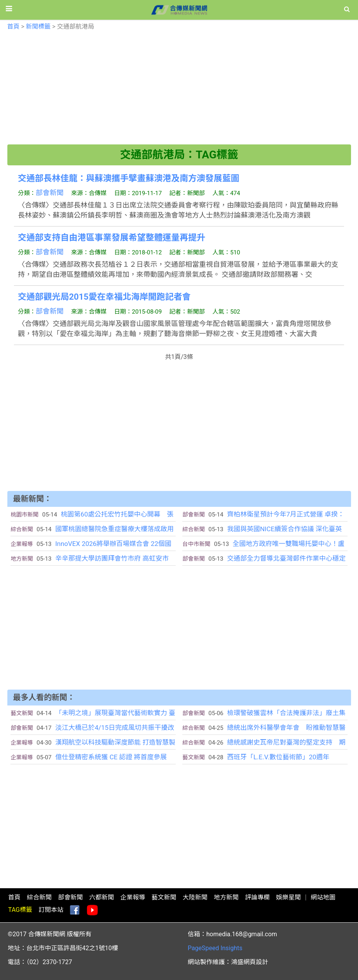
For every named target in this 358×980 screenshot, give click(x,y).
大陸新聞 (195, 897)
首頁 (14, 27)
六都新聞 (101, 897)
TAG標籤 (20, 910)
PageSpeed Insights (215, 948)
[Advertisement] (179, 90)
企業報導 (133, 897)
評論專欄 (257, 897)
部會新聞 (50, 193)
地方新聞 (226, 897)
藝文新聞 (164, 897)
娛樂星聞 (288, 897)
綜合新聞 (39, 897)
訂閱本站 (51, 910)
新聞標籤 (38, 27)
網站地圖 (323, 897)
